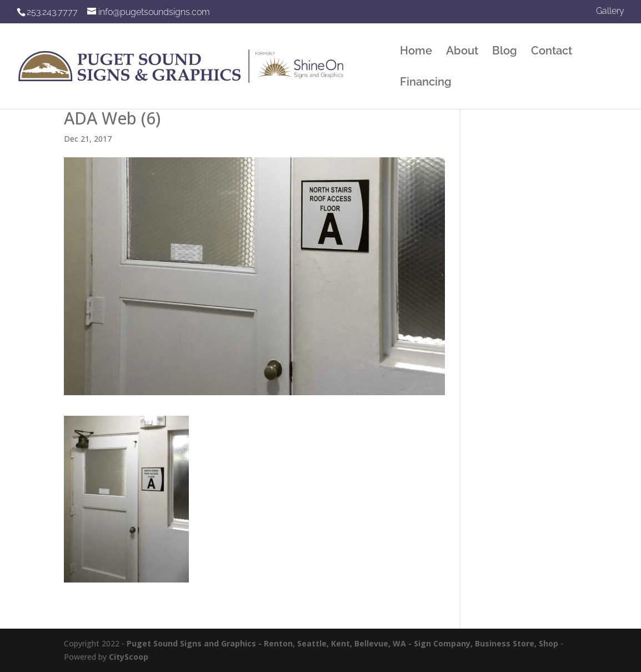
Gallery (610, 11)
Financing (426, 83)
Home (416, 52)
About (462, 52)
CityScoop (129, 657)
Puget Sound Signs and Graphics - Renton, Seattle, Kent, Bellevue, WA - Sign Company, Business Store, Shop (342, 643)
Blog (505, 52)
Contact (552, 52)
